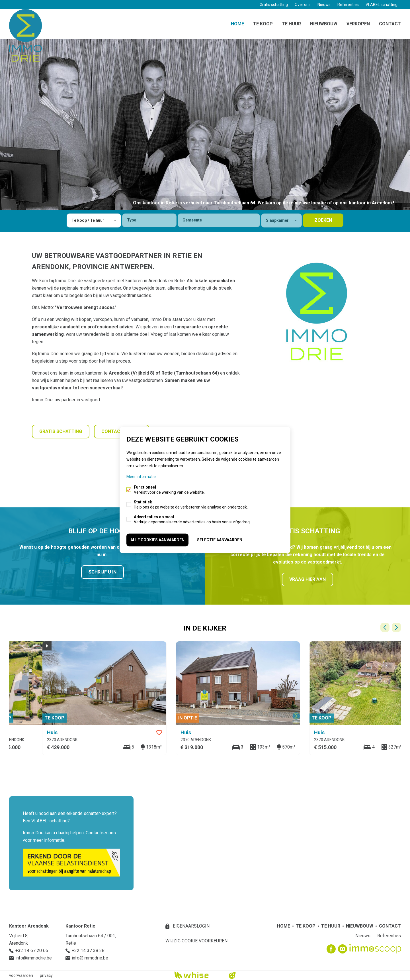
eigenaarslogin (191, 926)
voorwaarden (21, 975)
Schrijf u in (102, 572)
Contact (390, 24)
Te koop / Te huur (88, 220)
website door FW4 (232, 975)
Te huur (291, 24)
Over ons (303, 5)
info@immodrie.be (34, 958)
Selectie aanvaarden (220, 540)
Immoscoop (375, 949)
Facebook (331, 949)
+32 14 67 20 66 (32, 950)
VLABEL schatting (382, 5)
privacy (46, 975)
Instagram (343, 949)
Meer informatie (141, 477)
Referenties (348, 5)
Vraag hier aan (307, 579)
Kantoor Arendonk (29, 926)
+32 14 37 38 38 (88, 950)
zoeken (323, 220)
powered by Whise (198, 975)
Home (237, 24)
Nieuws (324, 5)
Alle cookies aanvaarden (157, 540)
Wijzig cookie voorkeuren (196, 941)
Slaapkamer (277, 220)
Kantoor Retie (80, 926)
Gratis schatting (274, 5)
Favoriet (260, 733)
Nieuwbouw (324, 24)
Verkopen (358, 24)
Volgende (396, 627)
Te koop (263, 24)
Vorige (385, 627)
